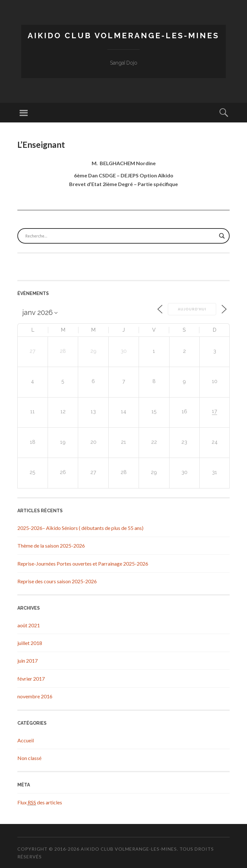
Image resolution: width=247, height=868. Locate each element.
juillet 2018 (30, 643)
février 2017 (31, 679)
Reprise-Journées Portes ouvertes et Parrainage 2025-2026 (83, 564)
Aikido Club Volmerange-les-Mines (123, 36)
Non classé (29, 758)
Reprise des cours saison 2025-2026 (57, 581)
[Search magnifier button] (222, 236)
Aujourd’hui (192, 309)
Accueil (26, 740)
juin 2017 (27, 661)
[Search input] (121, 236)
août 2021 (29, 625)
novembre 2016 (35, 696)
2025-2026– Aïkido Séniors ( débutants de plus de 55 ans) (80, 528)
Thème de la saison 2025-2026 (51, 546)
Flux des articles (40, 802)
